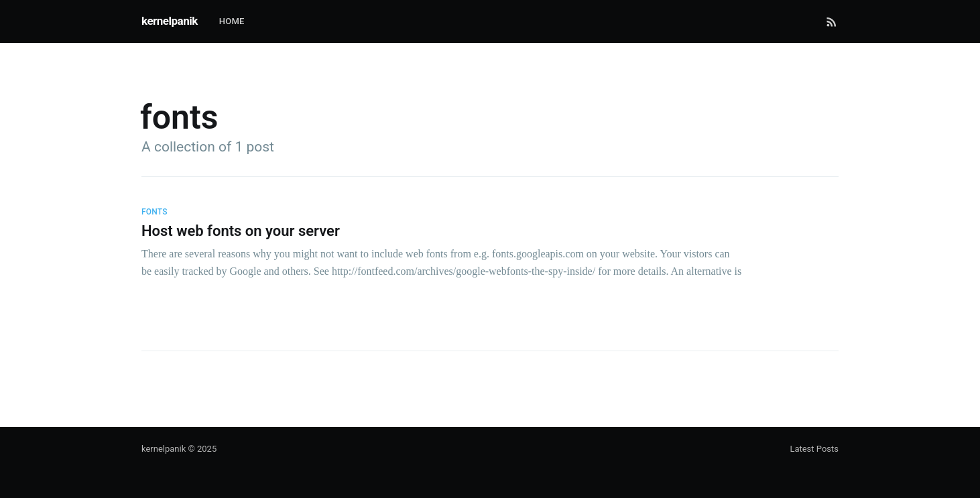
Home (232, 21)
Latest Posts (814, 449)
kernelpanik (170, 21)
